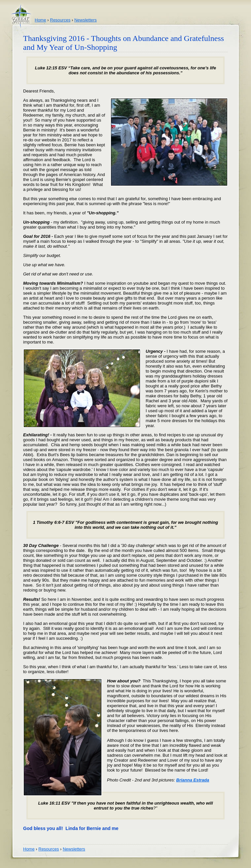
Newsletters (86, 20)
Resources (60, 20)
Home (40, 20)
